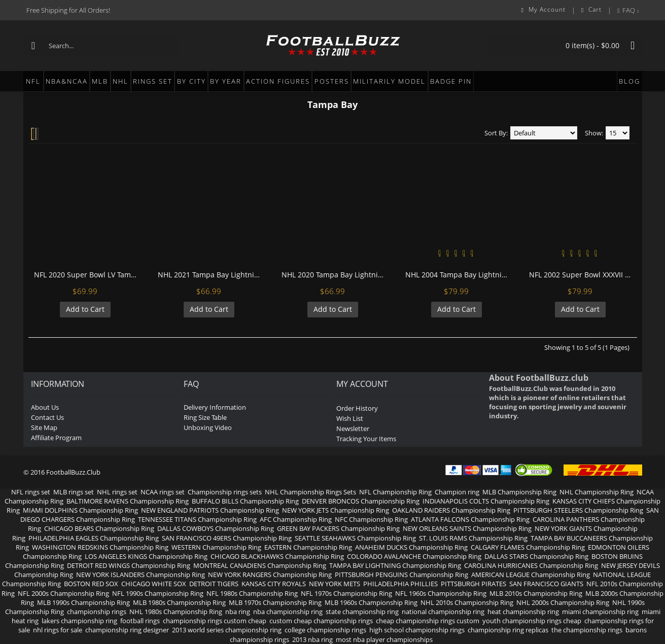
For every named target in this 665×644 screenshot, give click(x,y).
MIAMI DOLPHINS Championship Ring (80, 510)
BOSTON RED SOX (91, 584)
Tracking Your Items (366, 439)
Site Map (44, 427)
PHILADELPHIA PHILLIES (400, 584)
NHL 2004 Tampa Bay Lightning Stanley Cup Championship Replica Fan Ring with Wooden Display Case (458, 275)
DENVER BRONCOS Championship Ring (361, 501)
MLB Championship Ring (519, 492)
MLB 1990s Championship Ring (83, 602)
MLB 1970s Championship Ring (275, 602)
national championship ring (443, 612)
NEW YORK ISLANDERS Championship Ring (141, 575)
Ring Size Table (205, 417)
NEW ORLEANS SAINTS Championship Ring (467, 528)
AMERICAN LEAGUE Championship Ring (531, 575)
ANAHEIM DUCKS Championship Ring (411, 547)
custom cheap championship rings (321, 621)
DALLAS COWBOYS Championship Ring (216, 528)
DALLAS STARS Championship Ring (536, 556)
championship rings (97, 612)
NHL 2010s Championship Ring (467, 602)
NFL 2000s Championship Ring (63, 593)
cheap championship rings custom (428, 621)
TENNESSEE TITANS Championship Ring (197, 519)
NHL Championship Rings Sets (310, 492)
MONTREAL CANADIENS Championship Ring (260, 565)
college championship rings (325, 630)
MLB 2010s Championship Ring (536, 593)
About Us (45, 407)
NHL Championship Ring (597, 492)
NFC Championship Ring (371, 519)
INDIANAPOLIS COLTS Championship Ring (486, 501)
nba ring (238, 612)
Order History (357, 408)
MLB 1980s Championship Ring (179, 602)
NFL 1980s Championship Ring (252, 593)
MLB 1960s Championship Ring (371, 602)
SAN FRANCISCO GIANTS (546, 584)
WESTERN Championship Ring (216, 547)
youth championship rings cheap (532, 621)
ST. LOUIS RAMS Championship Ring (473, 538)
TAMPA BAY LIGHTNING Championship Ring (395, 565)
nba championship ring (288, 612)
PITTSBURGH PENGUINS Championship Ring (401, 575)
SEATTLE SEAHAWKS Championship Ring (355, 538)
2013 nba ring (312, 639)
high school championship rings (417, 630)
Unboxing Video (208, 427)
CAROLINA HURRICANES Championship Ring (531, 565)
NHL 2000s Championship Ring (563, 602)
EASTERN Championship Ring (308, 547)
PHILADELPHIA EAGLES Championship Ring (94, 538)
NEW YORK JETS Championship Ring (336, 510)
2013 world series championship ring (227, 630)
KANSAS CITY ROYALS (274, 584)
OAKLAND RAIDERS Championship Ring (451, 510)
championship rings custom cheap (215, 621)
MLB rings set (74, 492)
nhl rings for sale (58, 630)
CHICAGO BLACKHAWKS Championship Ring (277, 556)
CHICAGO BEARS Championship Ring (99, 528)
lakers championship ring (79, 621)
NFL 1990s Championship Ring (158, 593)
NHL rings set (117, 492)
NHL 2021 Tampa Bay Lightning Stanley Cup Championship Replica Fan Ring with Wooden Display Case (211, 275)
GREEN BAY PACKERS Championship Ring (338, 528)
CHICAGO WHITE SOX (154, 584)
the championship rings (587, 630)
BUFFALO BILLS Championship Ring (245, 501)
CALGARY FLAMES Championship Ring (528, 547)
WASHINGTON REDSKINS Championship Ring (100, 547)
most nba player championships (384, 639)
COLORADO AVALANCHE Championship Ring (414, 556)
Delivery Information (215, 407)
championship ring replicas (508, 630)
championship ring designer (127, 630)
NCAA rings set (163, 492)
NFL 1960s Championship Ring (441, 593)
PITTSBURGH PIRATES (474, 584)
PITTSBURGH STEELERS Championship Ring (578, 510)
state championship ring (362, 612)
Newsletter (353, 428)
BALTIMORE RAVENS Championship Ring (128, 501)
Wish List (350, 418)
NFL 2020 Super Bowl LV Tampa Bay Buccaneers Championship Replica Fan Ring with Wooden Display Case (87, 275)
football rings (140, 621)
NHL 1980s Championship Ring (176, 612)
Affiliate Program (56, 438)
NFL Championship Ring (395, 492)
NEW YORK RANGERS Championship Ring (270, 575)
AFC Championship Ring (296, 519)
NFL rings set (31, 492)
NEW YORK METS (335, 584)
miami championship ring (600, 612)
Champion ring (457, 492)
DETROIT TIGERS (214, 584)
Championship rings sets (225, 492)
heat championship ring (523, 612)
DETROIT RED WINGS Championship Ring (129, 565)
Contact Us (47, 417)
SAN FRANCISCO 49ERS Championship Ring (227, 538)
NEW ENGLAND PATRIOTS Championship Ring (210, 510)
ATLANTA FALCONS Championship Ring (470, 519)
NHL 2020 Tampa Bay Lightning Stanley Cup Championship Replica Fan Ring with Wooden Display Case (335, 275)
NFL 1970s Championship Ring (346, 593)
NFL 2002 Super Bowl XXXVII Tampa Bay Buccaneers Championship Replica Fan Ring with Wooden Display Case (582, 275)
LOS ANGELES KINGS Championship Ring (146, 556)
